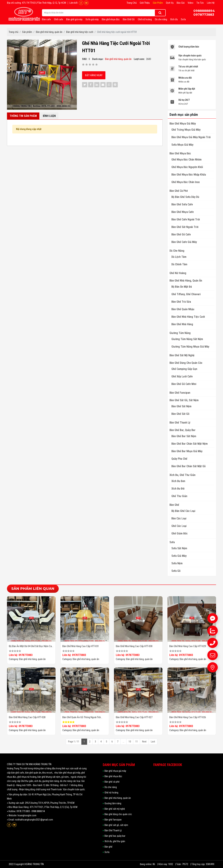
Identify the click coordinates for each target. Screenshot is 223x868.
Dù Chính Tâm (179, 264)
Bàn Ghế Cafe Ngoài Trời (186, 219)
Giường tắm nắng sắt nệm (187, 339)
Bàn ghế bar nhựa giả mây (187, 451)
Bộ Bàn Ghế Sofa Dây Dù (185, 197)
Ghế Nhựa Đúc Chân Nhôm (187, 160)
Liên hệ (211, 3)
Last (153, 742)
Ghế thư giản (179, 496)
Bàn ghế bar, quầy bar (182, 430)
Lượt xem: (139, 59)
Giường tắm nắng (180, 333)
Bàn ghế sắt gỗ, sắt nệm (184, 400)
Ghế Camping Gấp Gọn (184, 369)
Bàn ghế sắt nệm (181, 406)
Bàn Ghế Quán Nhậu (183, 309)
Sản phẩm (158, 3)
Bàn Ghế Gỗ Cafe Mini (184, 384)
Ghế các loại (179, 526)
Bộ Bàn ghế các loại (183, 511)
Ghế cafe (59, 19)
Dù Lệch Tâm (179, 257)
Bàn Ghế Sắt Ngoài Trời (185, 227)
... (123, 742)
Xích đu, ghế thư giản (182, 475)
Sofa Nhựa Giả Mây (182, 145)
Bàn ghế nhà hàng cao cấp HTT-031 (81, 646)
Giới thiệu (145, 3)
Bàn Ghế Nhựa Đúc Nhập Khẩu (189, 175)
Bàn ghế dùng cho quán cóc (186, 363)
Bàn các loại (179, 518)
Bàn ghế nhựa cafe (183, 212)
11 (137, 742)
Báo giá (181, 3)
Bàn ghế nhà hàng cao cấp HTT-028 (27, 717)
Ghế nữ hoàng (145, 19)
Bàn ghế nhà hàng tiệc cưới (188, 317)
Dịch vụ (170, 3)
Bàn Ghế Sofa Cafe (182, 204)
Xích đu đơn (178, 481)
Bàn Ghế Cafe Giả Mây (184, 242)
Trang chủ (132, 3)
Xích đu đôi (178, 489)
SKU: (85, 59)
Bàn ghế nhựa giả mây (183, 124)
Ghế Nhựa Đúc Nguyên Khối (187, 167)
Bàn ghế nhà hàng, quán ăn (186, 281)
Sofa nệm (177, 563)
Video (191, 3)
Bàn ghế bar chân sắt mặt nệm (190, 444)
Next (144, 742)
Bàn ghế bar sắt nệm (184, 436)
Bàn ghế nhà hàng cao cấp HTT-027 (134, 717)
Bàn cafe (46, 19)
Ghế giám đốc (180, 533)
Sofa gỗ (176, 571)
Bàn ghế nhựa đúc (111, 19)
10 (130, 742)
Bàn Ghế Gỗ (129, 19)
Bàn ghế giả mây (74, 19)
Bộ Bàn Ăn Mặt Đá (182, 287)
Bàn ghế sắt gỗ (180, 414)
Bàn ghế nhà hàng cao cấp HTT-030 (134, 646)
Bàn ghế (174, 505)
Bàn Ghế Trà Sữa (181, 302)
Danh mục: (98, 59)
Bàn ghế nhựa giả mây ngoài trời (191, 137)
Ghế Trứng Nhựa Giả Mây (186, 130)
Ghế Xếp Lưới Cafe (182, 376)
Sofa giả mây (92, 19)
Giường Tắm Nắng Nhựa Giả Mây (190, 347)
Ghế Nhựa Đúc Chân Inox (186, 182)
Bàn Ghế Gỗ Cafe (181, 234)
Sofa (183, 19)
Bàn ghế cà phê (179, 191)
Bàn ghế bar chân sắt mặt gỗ (189, 466)
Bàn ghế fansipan (180, 393)
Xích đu (174, 19)
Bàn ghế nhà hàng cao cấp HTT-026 (188, 717)
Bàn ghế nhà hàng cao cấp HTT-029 (188, 646)
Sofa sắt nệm (179, 548)
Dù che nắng (161, 19)
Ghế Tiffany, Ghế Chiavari (186, 294)
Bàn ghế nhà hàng (182, 324)
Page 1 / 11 (74, 742)
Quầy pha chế (179, 459)
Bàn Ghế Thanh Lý (180, 423)
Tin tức (200, 3)
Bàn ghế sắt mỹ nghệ (182, 355)
